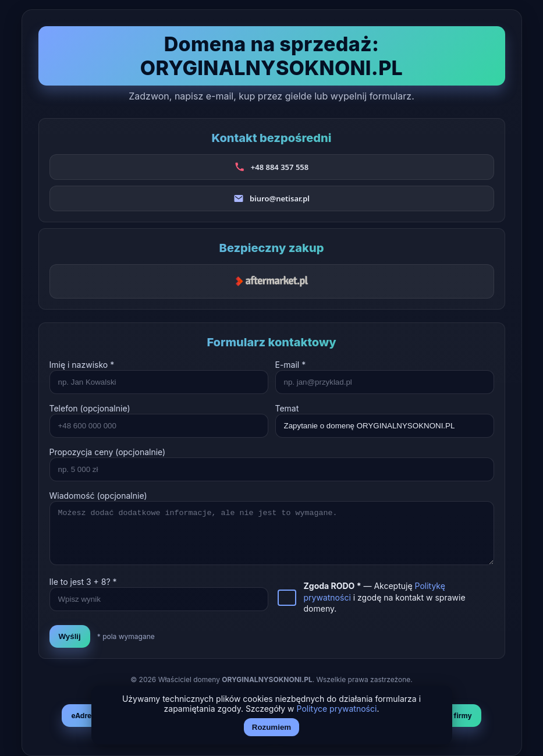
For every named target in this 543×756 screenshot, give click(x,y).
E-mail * (291, 365)
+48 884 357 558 (280, 167)
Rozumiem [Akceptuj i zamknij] (271, 727)
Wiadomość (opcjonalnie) (98, 496)
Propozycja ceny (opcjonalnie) (108, 452)
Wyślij (70, 636)
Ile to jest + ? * (83, 582)
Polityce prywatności (337, 709)
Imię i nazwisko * (82, 365)
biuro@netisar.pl (280, 198)
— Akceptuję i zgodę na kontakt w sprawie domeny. (385, 597)
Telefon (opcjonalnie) (90, 408)
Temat (287, 408)
